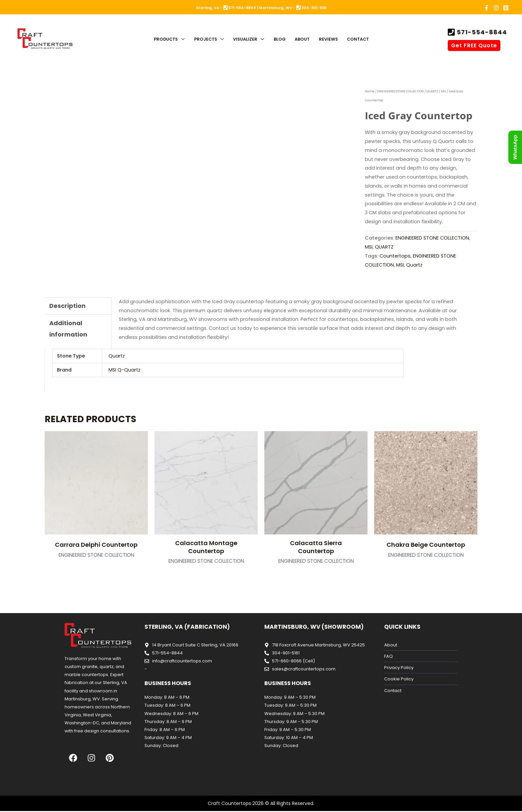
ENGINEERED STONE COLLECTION (401, 91)
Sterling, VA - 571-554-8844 (226, 8)
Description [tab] (67, 306)
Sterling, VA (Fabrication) (187, 627)
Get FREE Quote (474, 45)
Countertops (395, 256)
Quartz (414, 265)
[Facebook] (487, 8)
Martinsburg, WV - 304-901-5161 (293, 8)
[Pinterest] (506, 8)
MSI (444, 91)
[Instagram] (496, 8)
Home (370, 91)
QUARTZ (433, 91)
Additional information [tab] (68, 329)
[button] (181, 40)
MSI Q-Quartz (125, 370)
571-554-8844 (481, 32)
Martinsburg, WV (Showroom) (314, 627)
